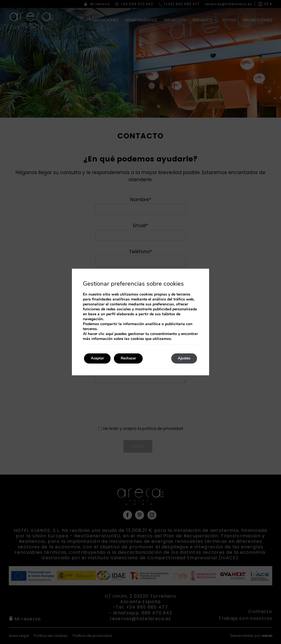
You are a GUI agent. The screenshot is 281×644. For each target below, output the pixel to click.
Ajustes (182, 358)
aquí (109, 334)
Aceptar (99, 358)
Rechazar (134, 358)
